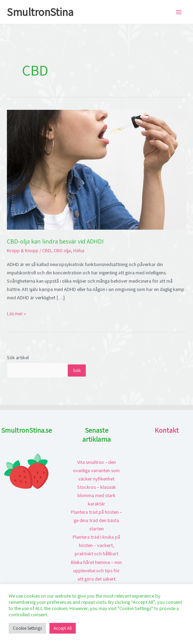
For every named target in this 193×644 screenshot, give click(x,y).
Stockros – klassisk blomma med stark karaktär (96, 495)
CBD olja (62, 250)
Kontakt (167, 430)
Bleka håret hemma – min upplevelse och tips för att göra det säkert (96, 570)
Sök (77, 370)
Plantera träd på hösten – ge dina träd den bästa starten (96, 520)
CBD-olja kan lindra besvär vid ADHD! (55, 241)
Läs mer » (16, 313)
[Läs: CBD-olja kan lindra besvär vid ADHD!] (96, 169)
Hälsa (79, 250)
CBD (47, 250)
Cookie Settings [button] (27, 628)
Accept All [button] (63, 628)
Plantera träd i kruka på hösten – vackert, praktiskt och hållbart (96, 545)
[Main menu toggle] (179, 12)
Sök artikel (18, 357)
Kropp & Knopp (23, 250)
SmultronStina (40, 12)
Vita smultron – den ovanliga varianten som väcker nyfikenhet (96, 470)
